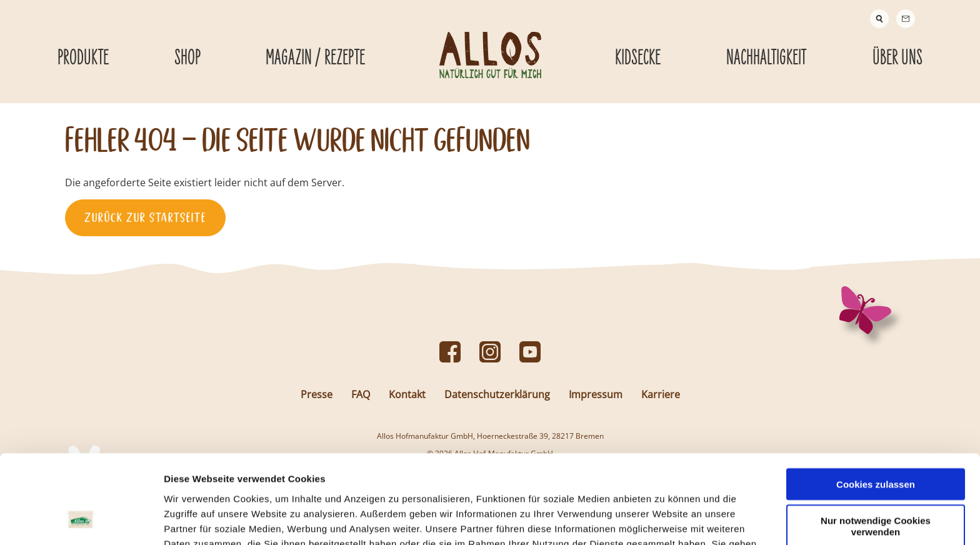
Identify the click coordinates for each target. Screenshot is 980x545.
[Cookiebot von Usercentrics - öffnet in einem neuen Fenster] (81, 521)
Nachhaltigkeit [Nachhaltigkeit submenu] (766, 58)
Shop (187, 58)
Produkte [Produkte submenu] (83, 58)
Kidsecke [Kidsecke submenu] (638, 58)
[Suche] (879, 19)
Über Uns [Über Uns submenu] (897, 58)
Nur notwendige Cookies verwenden (876, 447)
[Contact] (906, 19)
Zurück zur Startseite (145, 217)
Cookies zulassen (876, 405)
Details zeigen (665, 520)
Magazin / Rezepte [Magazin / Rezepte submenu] (315, 58)
